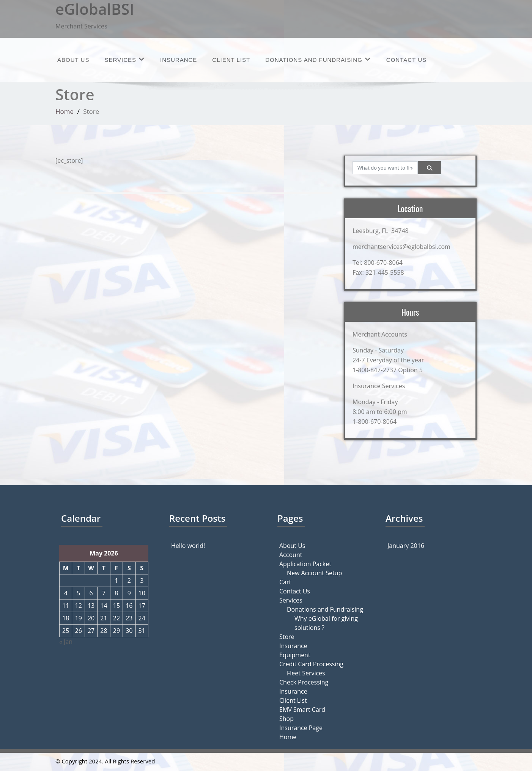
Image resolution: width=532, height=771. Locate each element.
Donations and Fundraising (318, 59)
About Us (73, 60)
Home (65, 111)
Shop (286, 719)
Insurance (179, 60)
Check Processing (304, 682)
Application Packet (305, 564)
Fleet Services (306, 673)
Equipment (295, 655)
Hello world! (188, 546)
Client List (231, 60)
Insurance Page (301, 728)
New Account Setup (314, 573)
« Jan (66, 642)
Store (287, 637)
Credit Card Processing (311, 664)
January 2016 (406, 546)
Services (125, 59)
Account (291, 555)
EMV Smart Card (302, 710)
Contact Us (406, 60)
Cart (285, 582)
